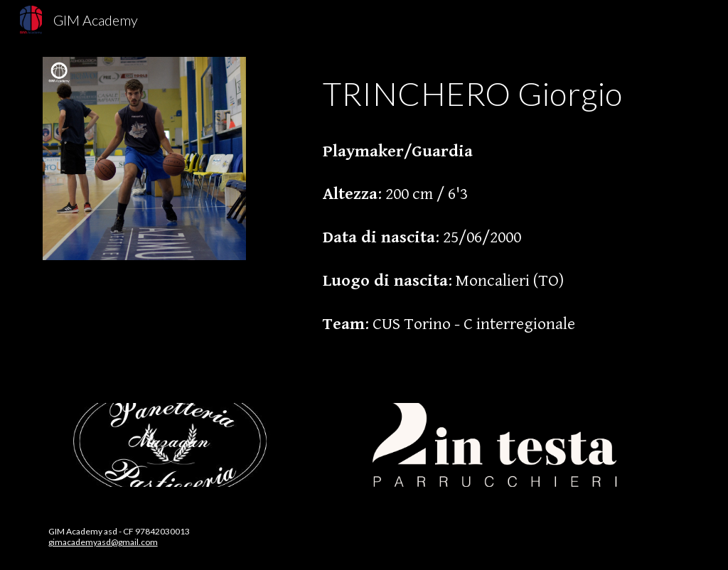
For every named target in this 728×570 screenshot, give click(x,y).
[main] (501, 213)
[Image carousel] (172, 445)
